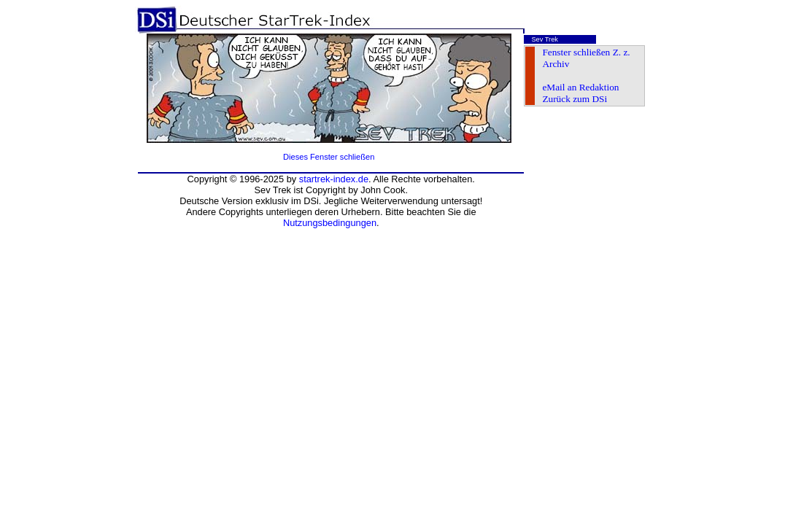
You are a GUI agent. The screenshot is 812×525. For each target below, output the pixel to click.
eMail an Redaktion (580, 87)
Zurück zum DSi (575, 99)
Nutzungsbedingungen (330, 223)
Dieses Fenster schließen (329, 157)
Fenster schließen (576, 52)
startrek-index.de (334, 179)
